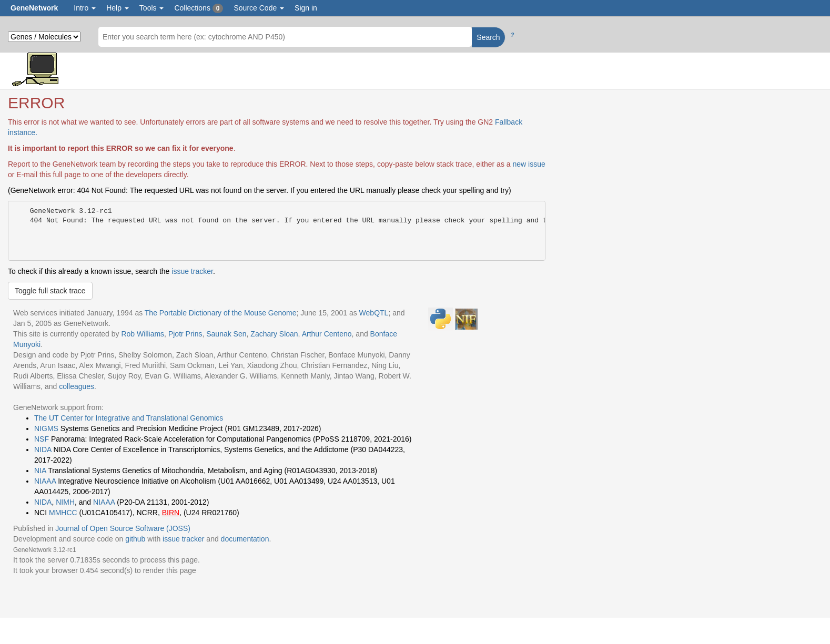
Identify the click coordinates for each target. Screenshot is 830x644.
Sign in (306, 8)
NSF (42, 439)
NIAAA (45, 481)
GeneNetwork (34, 8)
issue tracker (192, 271)
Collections (199, 8)
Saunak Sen (226, 334)
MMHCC (63, 513)
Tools (152, 8)
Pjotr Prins (185, 334)
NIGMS (46, 428)
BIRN (171, 513)
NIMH (65, 502)
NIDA (43, 449)
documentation (245, 539)
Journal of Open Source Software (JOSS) (123, 528)
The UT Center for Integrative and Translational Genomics (129, 418)
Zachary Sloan (274, 334)
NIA (40, 471)
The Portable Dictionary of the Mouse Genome (221, 313)
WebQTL (374, 313)
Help (118, 8)
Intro (85, 8)
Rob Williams (143, 334)
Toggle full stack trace (50, 291)
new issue (529, 164)
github (135, 539)
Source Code (259, 8)
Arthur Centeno (327, 334)
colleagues (77, 386)
